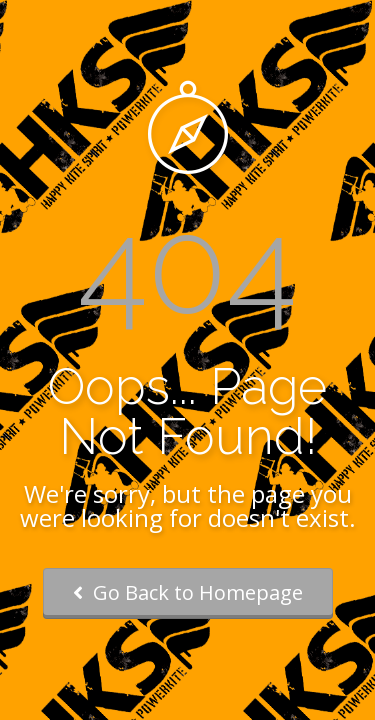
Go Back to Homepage (188, 592)
